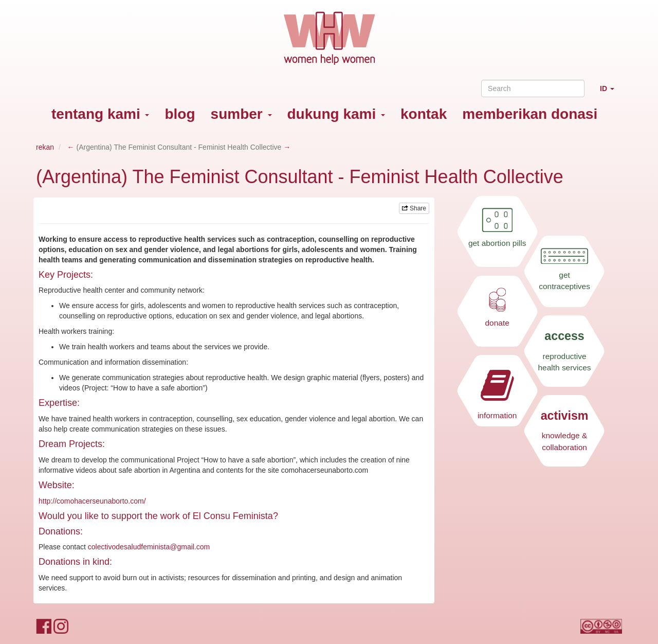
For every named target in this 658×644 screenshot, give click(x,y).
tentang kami (100, 114)
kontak (424, 114)
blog (180, 114)
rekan (45, 147)
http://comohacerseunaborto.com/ (92, 501)
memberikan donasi (530, 114)
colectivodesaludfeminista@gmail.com (149, 547)
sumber (241, 114)
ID (611, 93)
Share (414, 208)
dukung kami (336, 114)
